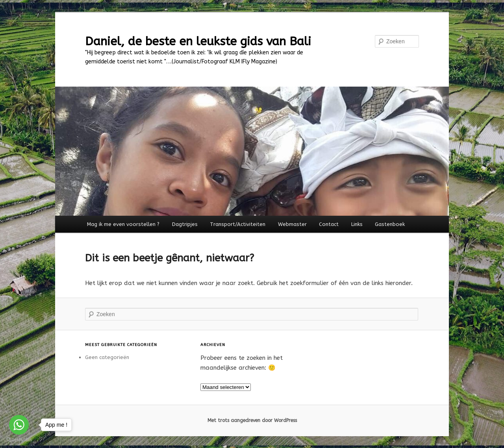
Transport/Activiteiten (238, 224)
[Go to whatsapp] (19, 425)
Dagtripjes (185, 224)
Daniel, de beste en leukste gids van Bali (198, 41)
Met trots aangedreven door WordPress (252, 420)
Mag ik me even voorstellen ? (123, 224)
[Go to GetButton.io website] (19, 440)
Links (357, 224)
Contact (329, 224)
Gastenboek (390, 224)
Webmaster (292, 224)
